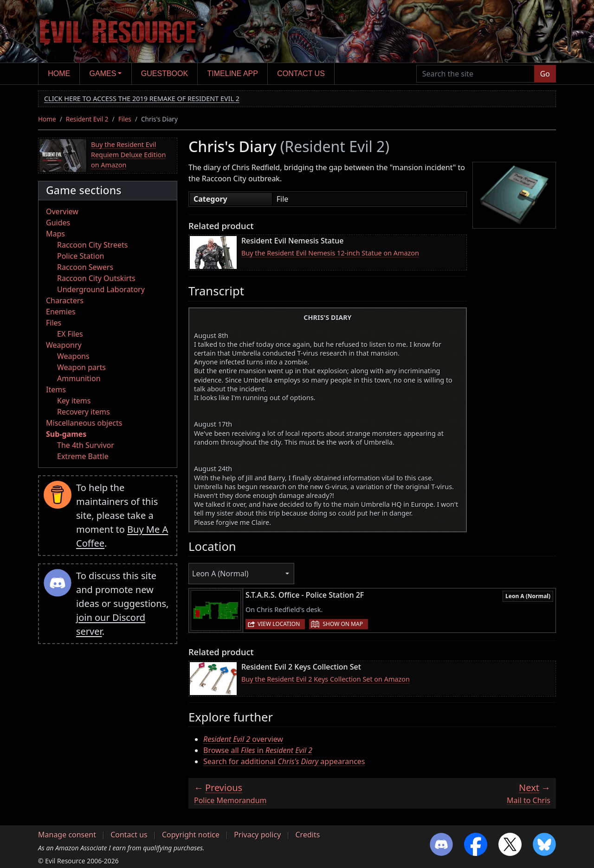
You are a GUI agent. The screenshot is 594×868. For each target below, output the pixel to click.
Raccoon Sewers (85, 267)
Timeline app (233, 73)
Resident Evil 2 (87, 119)
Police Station (81, 256)
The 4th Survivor (86, 445)
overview (243, 739)
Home (59, 73)
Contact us (301, 73)
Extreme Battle (83, 456)
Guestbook (165, 73)
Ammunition (79, 378)
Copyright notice (191, 835)
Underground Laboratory (101, 289)
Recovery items (84, 412)
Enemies (61, 312)
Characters (65, 300)
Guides (58, 223)
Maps (55, 234)
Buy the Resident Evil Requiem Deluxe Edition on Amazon (128, 154)
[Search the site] (475, 74)
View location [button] (279, 624)
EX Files (70, 334)
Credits (307, 835)
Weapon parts (81, 367)
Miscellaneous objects (84, 423)
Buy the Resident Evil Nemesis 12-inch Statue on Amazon (330, 253)
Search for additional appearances (284, 761)
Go (545, 74)
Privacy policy (257, 835)
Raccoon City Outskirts (96, 278)
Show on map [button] (342, 624)
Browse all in (258, 750)
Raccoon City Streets (92, 245)
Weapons (73, 356)
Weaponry (64, 345)
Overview (62, 211)
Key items (74, 401)
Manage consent (67, 835)
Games (103, 73)
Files (125, 119)
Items (56, 389)
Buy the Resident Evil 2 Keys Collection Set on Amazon (326, 679)
